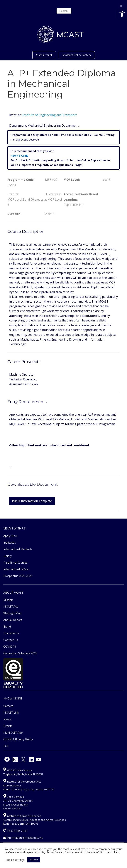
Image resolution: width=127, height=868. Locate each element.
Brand (7, 627)
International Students (18, 549)
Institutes (10, 543)
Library (8, 556)
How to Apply (20, 156)
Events (8, 726)
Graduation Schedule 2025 (20, 653)
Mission (8, 600)
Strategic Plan (12, 613)
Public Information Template (32, 501)
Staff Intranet (44, 55)
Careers (8, 706)
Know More (13, 699)
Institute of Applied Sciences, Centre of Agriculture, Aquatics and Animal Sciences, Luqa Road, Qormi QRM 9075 (35, 820)
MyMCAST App (13, 733)
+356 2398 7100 (15, 831)
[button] (122, 14)
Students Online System (77, 55)
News (7, 719)
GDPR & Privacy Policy (18, 739)
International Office (16, 569)
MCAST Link (11, 713)
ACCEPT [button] (34, 859)
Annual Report (13, 620)
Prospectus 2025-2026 (18, 576)
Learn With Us (15, 529)
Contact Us (11, 640)
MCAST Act (11, 607)
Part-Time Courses (15, 563)
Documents (11, 633)
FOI (6, 746)
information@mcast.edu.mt (23, 838)
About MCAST (13, 593)
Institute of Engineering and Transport (50, 115)
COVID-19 (10, 647)
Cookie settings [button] (15, 860)
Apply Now (10, 536)
